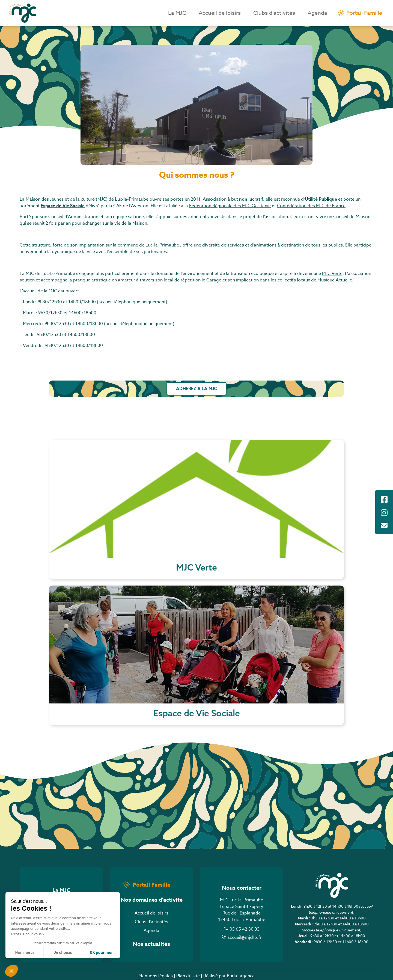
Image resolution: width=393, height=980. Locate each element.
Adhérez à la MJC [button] (196, 389)
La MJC (177, 13)
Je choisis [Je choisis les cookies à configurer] (63, 953)
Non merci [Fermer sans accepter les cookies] (24, 953)
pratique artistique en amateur (104, 280)
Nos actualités (151, 944)
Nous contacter (242, 888)
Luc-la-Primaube (162, 245)
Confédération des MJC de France (311, 206)
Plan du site (188, 976)
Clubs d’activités (274, 13)
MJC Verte (332, 274)
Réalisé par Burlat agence (229, 976)
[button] (11, 971)
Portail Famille (364, 13)
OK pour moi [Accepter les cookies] (101, 953)
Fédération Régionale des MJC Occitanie (230, 206)
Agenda (317, 13)
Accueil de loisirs (220, 13)
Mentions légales (156, 976)
